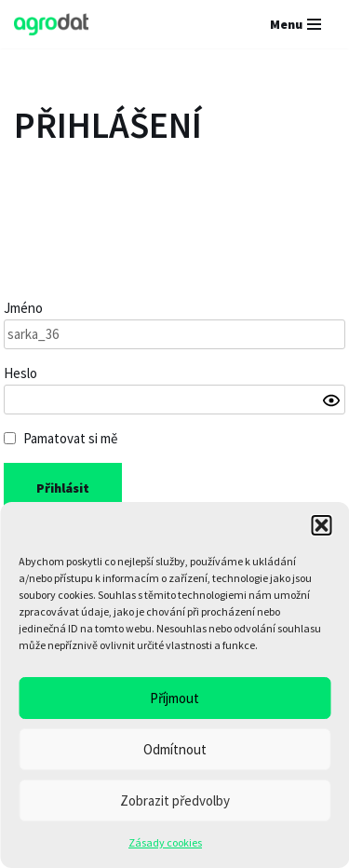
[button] (321, 525)
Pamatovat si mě (70, 438)
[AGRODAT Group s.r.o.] (51, 24)
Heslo (20, 373)
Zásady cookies (165, 842)
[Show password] (331, 400)
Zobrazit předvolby (175, 800)
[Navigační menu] (295, 24)
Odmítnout (175, 749)
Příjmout (174, 698)
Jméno (23, 308)
